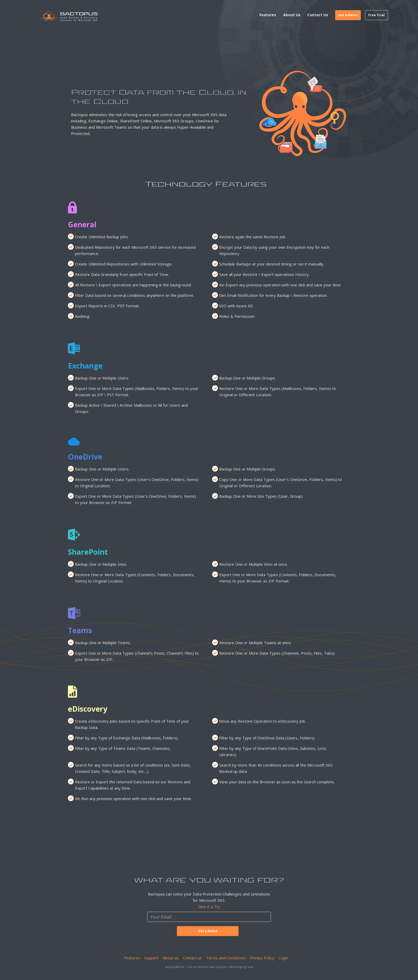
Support (151, 958)
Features (132, 958)
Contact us (192, 958)
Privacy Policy (262, 958)
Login (283, 958)
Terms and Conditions (226, 958)
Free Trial (376, 15)
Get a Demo (348, 15)
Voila (250, 967)
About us (171, 958)
